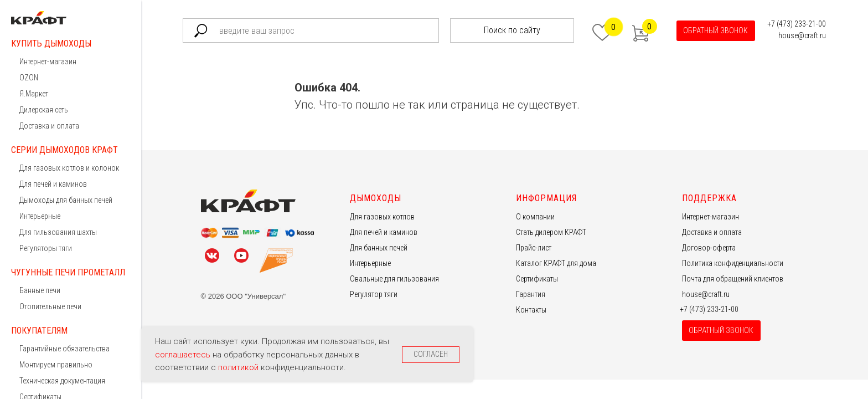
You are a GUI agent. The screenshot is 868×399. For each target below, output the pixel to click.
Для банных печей (379, 248)
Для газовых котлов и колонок (69, 168)
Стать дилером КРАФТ (551, 232)
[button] (716, 31)
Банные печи (40, 290)
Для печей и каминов (53, 184)
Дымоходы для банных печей (66, 200)
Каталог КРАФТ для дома (556, 263)
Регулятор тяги (374, 294)
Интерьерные (40, 216)
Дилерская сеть (44, 110)
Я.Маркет (34, 94)
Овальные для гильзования (394, 279)
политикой (239, 367)
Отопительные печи (50, 306)
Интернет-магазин (48, 62)
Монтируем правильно (56, 365)
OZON (29, 78)
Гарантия (531, 294)
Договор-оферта (709, 248)
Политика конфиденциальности (733, 263)
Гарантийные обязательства (64, 349)
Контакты (531, 310)
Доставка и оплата (49, 126)
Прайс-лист (534, 248)
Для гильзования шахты (58, 232)
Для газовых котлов (382, 217)
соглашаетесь (184, 355)
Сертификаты (537, 279)
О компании (535, 217)
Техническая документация (62, 381)
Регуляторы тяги (46, 248)
